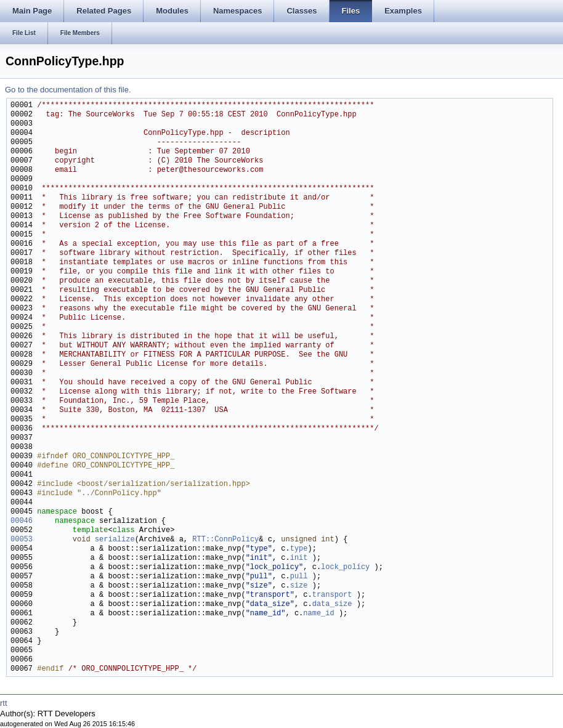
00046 (22, 521)
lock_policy (345, 568)
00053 (22, 540)
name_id (318, 614)
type (299, 549)
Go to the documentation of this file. (68, 90)
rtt (4, 703)
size (299, 586)
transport (332, 595)
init (299, 558)
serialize (115, 540)
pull (299, 577)
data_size (332, 605)
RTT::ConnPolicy (225, 540)
